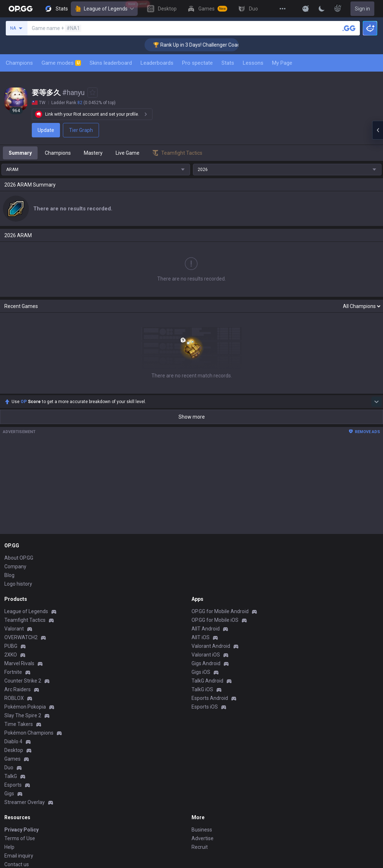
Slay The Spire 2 (23, 715)
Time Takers (19, 724)
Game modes (61, 63)
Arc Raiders (18, 689)
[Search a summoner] (349, 28)
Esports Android (210, 698)
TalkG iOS (202, 689)
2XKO (11, 655)
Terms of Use (20, 838)
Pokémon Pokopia (25, 707)
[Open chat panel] (378, 130)
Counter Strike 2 (23, 681)
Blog (9, 575)
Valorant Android (211, 646)
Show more (192, 417)
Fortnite (13, 672)
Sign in (362, 9)
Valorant (14, 629)
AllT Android (206, 629)
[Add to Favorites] (92, 93)
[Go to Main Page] (21, 9)
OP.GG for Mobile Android (220, 611)
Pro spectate (197, 63)
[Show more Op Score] (376, 402)
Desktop (14, 750)
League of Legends (104, 9)
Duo (9, 767)
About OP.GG (19, 558)
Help (9, 847)
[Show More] (306, 9)
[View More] (283, 9)
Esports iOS (205, 707)
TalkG (11, 776)
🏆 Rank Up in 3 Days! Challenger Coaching (209, 45)
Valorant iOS (206, 655)
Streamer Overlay (25, 802)
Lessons (253, 63)
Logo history (18, 584)
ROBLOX (14, 698)
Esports (13, 785)
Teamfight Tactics (25, 620)
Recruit (200, 847)
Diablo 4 (13, 741)
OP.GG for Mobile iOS (215, 620)
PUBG (11, 646)
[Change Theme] (322, 9)
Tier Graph (81, 130)
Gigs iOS (201, 672)
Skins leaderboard (111, 63)
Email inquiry (19, 856)
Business (202, 830)
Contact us (17, 864)
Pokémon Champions (29, 733)
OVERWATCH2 (21, 637)
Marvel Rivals (19, 663)
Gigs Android (206, 663)
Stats (228, 63)
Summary (20, 153)
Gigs (9, 794)
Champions (19, 63)
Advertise (203, 838)
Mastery (93, 153)
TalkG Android (207, 681)
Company (15, 566)
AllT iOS (201, 637)
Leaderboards (157, 63)
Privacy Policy (21, 830)
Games (12, 759)
